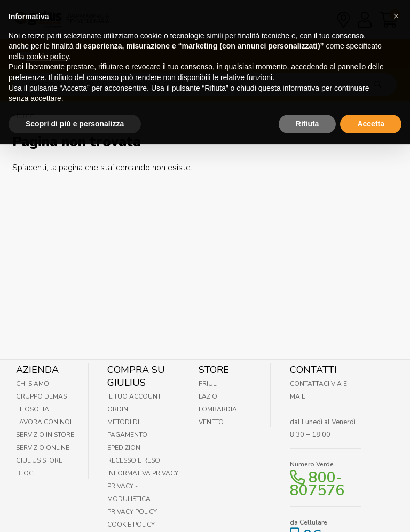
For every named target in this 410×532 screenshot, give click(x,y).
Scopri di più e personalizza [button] (75, 112)
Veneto (211, 422)
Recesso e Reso (134, 460)
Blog (25, 473)
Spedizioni (125, 448)
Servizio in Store (45, 435)
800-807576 (317, 484)
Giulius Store (39, 460)
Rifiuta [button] (307, 112)
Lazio (208, 396)
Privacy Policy (132, 512)
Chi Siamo (33, 384)
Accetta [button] (371, 112)
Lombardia (218, 409)
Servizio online (43, 448)
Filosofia (33, 409)
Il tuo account (134, 396)
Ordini (119, 409)
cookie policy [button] (47, 45)
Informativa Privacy (143, 473)
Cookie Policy (131, 525)
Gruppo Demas (41, 396)
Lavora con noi (44, 422)
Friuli (208, 384)
